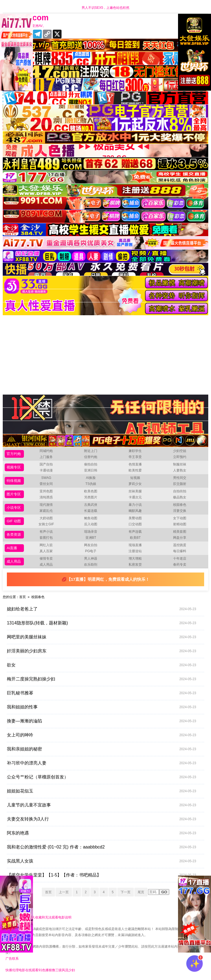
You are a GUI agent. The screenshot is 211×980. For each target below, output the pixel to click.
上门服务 (46, 457)
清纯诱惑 (46, 497)
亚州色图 (46, 491)
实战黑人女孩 (102, 861)
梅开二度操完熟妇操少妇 (102, 679)
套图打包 (46, 538)
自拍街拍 (180, 491)
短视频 (135, 478)
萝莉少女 (135, 484)
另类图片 (91, 497)
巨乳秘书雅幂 (102, 693)
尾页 (141, 892)
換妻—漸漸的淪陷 (102, 721)
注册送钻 (135, 551)
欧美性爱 (135, 470)
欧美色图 (91, 491)
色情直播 (135, 464)
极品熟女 (180, 497)
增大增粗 (135, 559)
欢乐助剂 (91, 565)
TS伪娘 (91, 484)
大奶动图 (46, 518)
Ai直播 (12, 548)
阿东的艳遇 (102, 833)
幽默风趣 (135, 511)
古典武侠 (91, 505)
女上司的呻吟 (102, 735)
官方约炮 (14, 454)
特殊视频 (14, 481)
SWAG (46, 478)
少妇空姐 (180, 451)
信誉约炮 (91, 457)
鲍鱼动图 (91, 518)
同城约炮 (46, 451)
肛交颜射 (180, 484)
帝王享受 (135, 457)
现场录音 (91, 532)
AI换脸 (91, 478)
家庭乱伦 (46, 511)
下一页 (126, 892)
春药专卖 (180, 565)
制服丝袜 (180, 464)
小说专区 (14, 508)
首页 (23, 597)
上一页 (64, 892)
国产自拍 (46, 464)
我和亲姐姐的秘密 (102, 749)
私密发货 (135, 565)
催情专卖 (46, 559)
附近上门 (91, 451)
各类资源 (14, 534)
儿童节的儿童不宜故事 (102, 805)
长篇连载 (91, 511)
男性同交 (180, 478)
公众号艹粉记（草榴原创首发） (102, 777)
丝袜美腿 (135, 491)
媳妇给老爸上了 (102, 609)
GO (164, 892)
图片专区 (14, 494)
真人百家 (46, 551)
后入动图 (91, 524)
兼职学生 (135, 451)
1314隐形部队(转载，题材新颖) (102, 623)
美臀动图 (135, 518)
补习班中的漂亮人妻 (102, 763)
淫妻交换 (180, 511)
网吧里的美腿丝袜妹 (102, 637)
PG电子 (91, 551)
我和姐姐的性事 (102, 707)
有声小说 (46, 532)
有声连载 (135, 532)
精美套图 (180, 532)
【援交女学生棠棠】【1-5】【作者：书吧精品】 (102, 875)
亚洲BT (91, 538)
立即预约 (180, 457)
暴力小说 (135, 505)
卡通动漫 (46, 470)
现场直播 (135, 545)
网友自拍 (91, 545)
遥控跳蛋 (180, 545)
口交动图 (135, 524)
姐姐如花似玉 (102, 791)
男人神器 (91, 559)
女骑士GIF (46, 524)
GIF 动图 (14, 521)
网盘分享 (180, 538)
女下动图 (180, 518)
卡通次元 (135, 497)
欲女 (102, 665)
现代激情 (46, 505)
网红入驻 (46, 545)
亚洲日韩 (91, 470)
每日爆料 (180, 551)
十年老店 (180, 559)
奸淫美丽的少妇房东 (102, 651)
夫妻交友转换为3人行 (102, 819)
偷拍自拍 (91, 464)
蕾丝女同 (46, 484)
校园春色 (180, 505)
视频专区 (14, 467)
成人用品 (14, 561)
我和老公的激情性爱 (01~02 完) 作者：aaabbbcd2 (102, 847)
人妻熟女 (180, 470)
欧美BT (135, 538)
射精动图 (180, 524)
